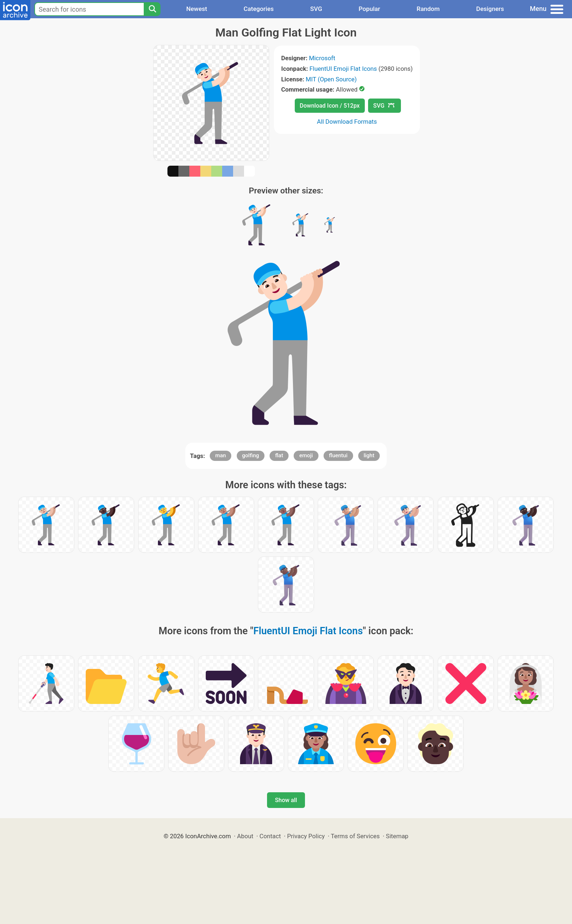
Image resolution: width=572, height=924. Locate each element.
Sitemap (397, 836)
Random (428, 9)
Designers (490, 9)
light (369, 455)
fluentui (338, 455)
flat (279, 455)
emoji (306, 455)
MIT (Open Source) (331, 79)
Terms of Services (355, 836)
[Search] (152, 9)
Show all (286, 800)
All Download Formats (347, 122)
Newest (196, 9)
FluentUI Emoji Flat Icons (343, 69)
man (221, 455)
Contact (270, 836)
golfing (251, 455)
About (245, 836)
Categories (259, 9)
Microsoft (322, 58)
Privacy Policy (306, 836)
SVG (316, 9)
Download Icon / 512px (330, 106)
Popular (369, 9)
